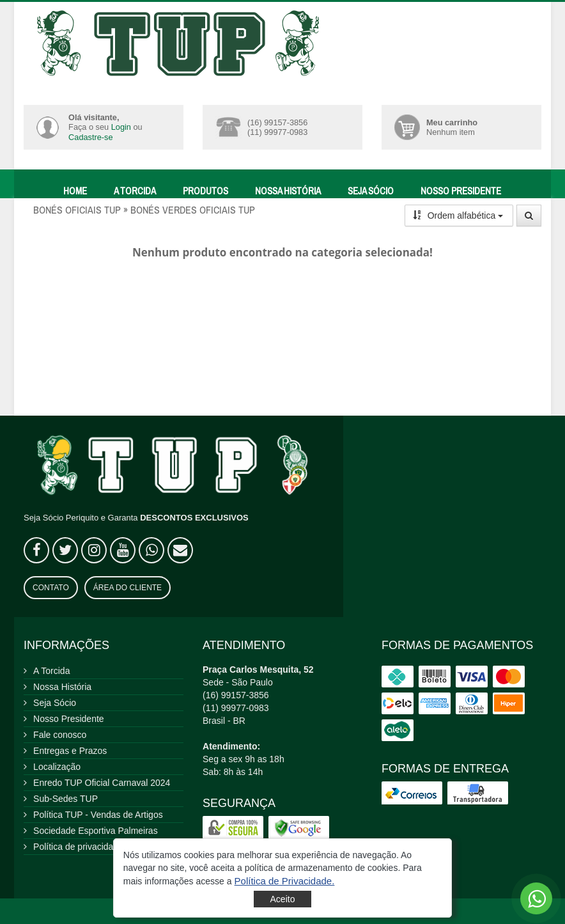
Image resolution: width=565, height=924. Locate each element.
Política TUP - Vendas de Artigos (98, 815)
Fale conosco (60, 735)
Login (121, 127)
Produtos (205, 191)
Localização (57, 767)
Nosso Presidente (461, 191)
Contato (51, 588)
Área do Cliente (128, 588)
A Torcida (135, 191)
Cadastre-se (90, 137)
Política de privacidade (78, 847)
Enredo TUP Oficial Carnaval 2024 (102, 783)
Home (75, 191)
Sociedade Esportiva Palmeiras (96, 831)
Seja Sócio (371, 191)
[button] (285, 881)
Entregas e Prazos (70, 751)
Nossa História (288, 191)
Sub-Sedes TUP (66, 799)
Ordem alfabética (458, 215)
